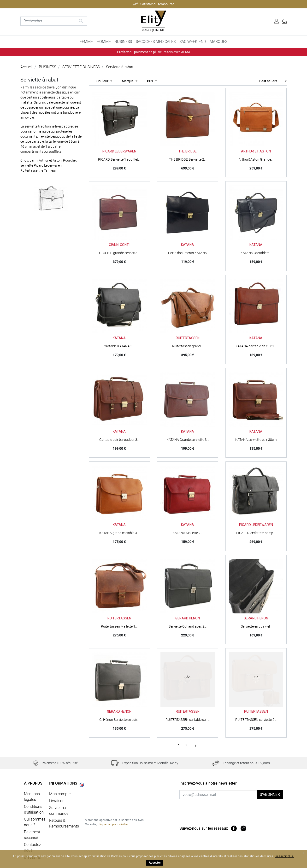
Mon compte (60, 794)
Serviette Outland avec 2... (188, 626)
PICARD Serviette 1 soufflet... (119, 159)
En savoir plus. (284, 856)
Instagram (243, 828)
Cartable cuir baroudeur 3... (119, 440)
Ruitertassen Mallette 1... (119, 626)
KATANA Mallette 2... (188, 533)
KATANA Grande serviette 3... (188, 440)
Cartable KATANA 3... (119, 346)
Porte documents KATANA (188, 253)
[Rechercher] (54, 21)
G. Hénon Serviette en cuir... (119, 720)
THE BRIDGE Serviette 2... (188, 159)
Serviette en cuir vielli (256, 626)
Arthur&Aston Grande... (256, 159)
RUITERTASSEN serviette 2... (256, 720)
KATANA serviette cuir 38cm (256, 440)
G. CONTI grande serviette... (119, 253)
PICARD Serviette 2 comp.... (256, 533)
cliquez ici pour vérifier (113, 824)
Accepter (155, 863)
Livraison (57, 801)
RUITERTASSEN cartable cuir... (188, 720)
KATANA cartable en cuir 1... (256, 346)
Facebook (234, 828)
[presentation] (219, 809)
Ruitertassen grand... (188, 346)
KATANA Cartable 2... (256, 253)
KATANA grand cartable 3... (119, 533)
